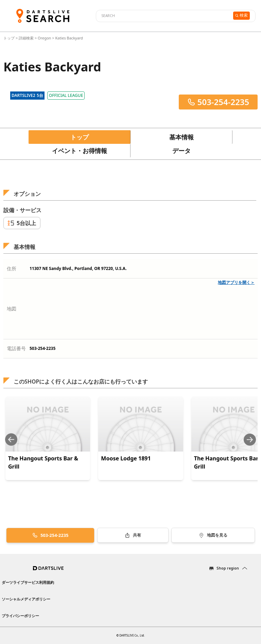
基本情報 (181, 137)
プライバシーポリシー (20, 616)
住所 (12, 268)
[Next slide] (250, 439)
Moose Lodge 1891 (126, 458)
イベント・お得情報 (80, 151)
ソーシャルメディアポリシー (26, 599)
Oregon (44, 38)
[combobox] (164, 16)
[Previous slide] (11, 439)
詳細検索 (27, 38)
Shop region (228, 568)
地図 (12, 309)
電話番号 (16, 348)
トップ (10, 38)
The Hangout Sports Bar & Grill (43, 462)
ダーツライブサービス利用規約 (28, 582)
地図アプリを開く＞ (236, 282)
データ (181, 151)
